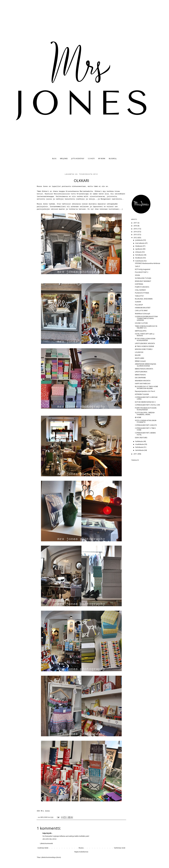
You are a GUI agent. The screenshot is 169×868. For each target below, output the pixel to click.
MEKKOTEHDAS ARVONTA (144, 369)
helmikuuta (139, 447)
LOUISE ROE (139, 352)
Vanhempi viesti (120, 848)
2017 (136, 223)
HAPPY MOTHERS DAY (143, 384)
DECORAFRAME (140, 378)
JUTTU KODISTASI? (78, 159)
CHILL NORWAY (140, 290)
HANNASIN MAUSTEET (143, 308)
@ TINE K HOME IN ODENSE (144, 346)
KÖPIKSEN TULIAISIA (142, 394)
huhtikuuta (139, 441)
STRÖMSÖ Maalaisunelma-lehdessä (147, 263)
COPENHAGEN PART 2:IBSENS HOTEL (145, 434)
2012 (136, 238)
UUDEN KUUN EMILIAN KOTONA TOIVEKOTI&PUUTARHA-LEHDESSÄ (146, 318)
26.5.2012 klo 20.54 (49, 839)
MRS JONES (64, 159)
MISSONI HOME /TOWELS (144, 349)
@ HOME (138, 417)
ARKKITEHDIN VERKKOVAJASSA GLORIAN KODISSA (146, 365)
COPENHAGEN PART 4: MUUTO (146, 425)
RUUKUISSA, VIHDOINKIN (144, 299)
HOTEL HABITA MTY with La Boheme (145, 335)
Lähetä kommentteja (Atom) (51, 857)
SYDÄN (137, 275)
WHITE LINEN (139, 358)
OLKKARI (138, 302)
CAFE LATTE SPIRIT (141, 311)
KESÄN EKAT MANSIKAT (143, 281)
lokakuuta (139, 246)
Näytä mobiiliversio (81, 852)
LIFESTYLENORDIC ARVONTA (145, 343)
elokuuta (139, 252)
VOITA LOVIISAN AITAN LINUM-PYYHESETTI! (146, 421)
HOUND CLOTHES (141, 323)
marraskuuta (140, 243)
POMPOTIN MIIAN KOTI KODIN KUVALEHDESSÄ (146, 409)
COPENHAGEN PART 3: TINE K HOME (145, 429)
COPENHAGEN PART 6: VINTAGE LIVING (146, 398)
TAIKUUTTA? (139, 296)
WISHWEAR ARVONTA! (143, 381)
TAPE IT (138, 266)
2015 (136, 229)
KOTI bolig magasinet (143, 269)
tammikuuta (140, 450)
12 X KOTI (91, 159)
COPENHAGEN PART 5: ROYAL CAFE (147, 405)
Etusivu (81, 848)
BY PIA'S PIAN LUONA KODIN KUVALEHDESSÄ (145, 339)
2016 (136, 226)
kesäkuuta (139, 258)
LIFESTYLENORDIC (141, 372)
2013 (136, 235)
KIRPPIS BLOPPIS (141, 331)
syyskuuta (139, 249)
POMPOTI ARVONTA (142, 287)
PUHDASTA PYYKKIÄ (142, 293)
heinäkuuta (139, 255)
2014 (136, 232)
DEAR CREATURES (141, 438)
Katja (44, 833)
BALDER (138, 355)
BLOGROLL (113, 159)
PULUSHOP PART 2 (142, 272)
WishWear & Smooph (143, 314)
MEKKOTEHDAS (140, 375)
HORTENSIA (139, 284)
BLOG (54, 159)
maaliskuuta (140, 444)
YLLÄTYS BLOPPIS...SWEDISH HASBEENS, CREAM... (145, 413)
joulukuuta (139, 240)
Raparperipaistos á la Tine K (145, 391)
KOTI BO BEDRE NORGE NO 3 (145, 402)
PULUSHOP (139, 305)
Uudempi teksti (43, 848)
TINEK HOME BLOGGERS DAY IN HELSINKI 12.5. (146, 327)
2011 (136, 454)
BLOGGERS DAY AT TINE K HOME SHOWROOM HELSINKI (146, 387)
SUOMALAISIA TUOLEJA (143, 278)
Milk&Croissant (140, 361)
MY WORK (102, 159)
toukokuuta (140, 261)
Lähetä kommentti (46, 843)
